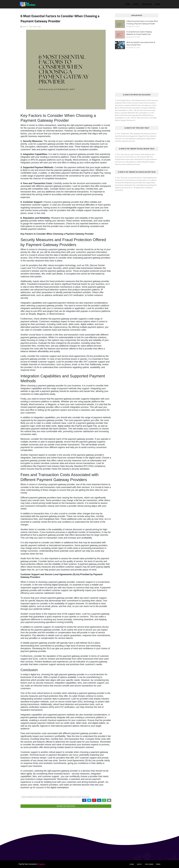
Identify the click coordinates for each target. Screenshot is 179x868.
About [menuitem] (136, 4)
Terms (158, 864)
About (139, 864)
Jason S (25, 27)
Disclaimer (149, 864)
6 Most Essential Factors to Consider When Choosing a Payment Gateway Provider (55, 797)
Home (132, 864)
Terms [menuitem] (158, 4)
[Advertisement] (137, 71)
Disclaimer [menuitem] (147, 4)
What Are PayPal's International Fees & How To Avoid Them (141, 43)
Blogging (41, 864)
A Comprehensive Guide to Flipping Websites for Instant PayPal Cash (139, 33)
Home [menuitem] (128, 4)
